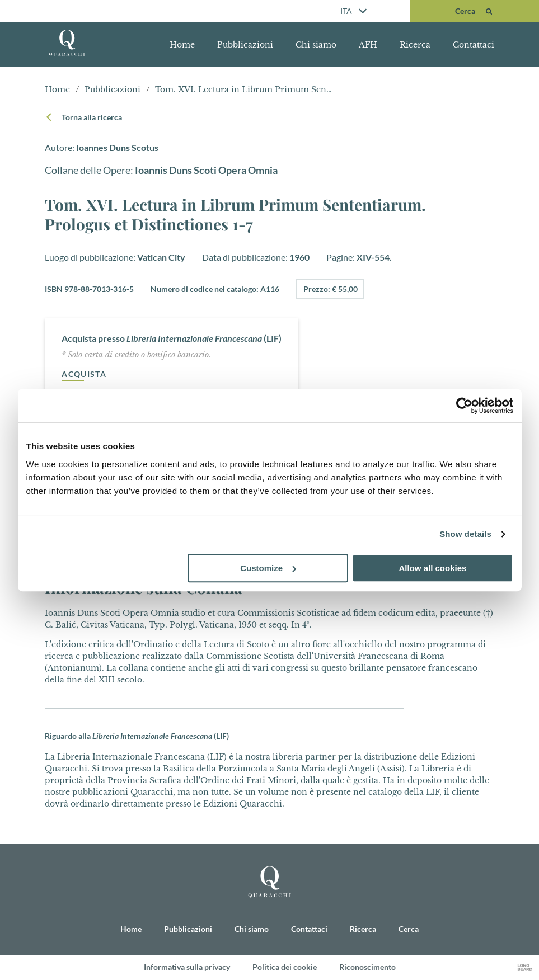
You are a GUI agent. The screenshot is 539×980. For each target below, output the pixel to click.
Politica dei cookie (285, 967)
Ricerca (415, 45)
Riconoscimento (367, 967)
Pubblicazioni (245, 45)
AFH (368, 45)
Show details (465, 534)
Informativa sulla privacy (187, 967)
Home (182, 45)
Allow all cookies (433, 568)
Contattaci (474, 45)
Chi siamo (316, 45)
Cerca (409, 929)
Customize (268, 568)
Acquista (84, 374)
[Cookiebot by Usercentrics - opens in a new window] (464, 406)
